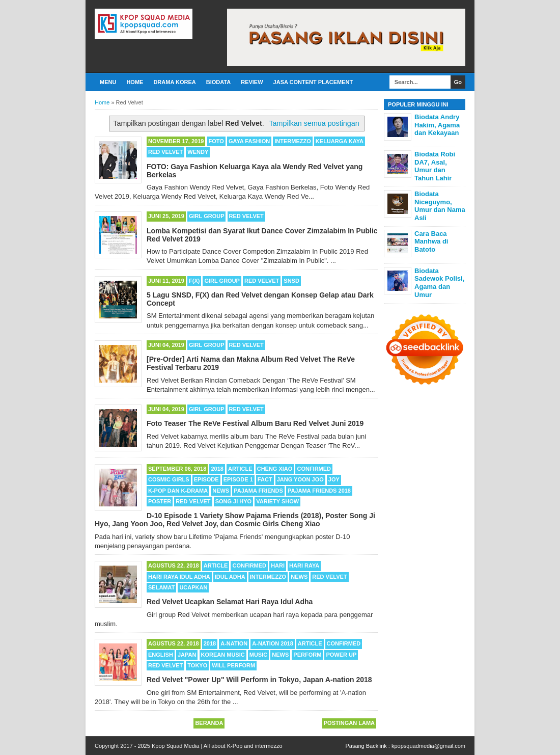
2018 (217, 469)
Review (252, 82)
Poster (160, 501)
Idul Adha (230, 577)
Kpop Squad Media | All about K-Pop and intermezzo (217, 746)
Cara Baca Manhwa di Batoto (431, 241)
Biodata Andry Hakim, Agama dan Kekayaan (437, 125)
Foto (216, 141)
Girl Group (206, 216)
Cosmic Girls (169, 479)
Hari (278, 565)
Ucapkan (193, 587)
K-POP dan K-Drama (178, 491)
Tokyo (197, 665)
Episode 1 (238, 479)
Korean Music (223, 655)
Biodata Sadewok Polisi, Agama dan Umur (439, 283)
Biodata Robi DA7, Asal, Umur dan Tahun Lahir (435, 166)
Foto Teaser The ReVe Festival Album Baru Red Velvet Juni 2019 (255, 423)
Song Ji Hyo (234, 501)
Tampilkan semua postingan (314, 123)
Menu (108, 82)
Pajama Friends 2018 (319, 491)
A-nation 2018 (272, 643)
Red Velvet (165, 152)
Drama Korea (174, 82)
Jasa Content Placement (313, 82)
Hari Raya (304, 565)
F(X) (194, 281)
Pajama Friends (258, 491)
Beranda (209, 723)
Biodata (218, 82)
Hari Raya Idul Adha (179, 577)
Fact (265, 479)
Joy (334, 479)
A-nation (234, 643)
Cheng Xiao (275, 469)
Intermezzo (293, 141)
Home (135, 82)
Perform (307, 655)
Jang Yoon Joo (300, 479)
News (221, 491)
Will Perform (233, 665)
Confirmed (314, 469)
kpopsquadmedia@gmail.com (428, 746)
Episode (206, 479)
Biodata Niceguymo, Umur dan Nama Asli (440, 206)
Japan (187, 655)
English (161, 655)
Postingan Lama (349, 723)
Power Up (341, 655)
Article (240, 469)
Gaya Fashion (249, 141)
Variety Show (277, 501)
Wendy (198, 152)
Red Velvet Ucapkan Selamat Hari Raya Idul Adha (230, 602)
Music (258, 655)
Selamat (161, 587)
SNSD (291, 281)
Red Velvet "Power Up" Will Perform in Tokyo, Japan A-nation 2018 (259, 680)
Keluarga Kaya (340, 141)
